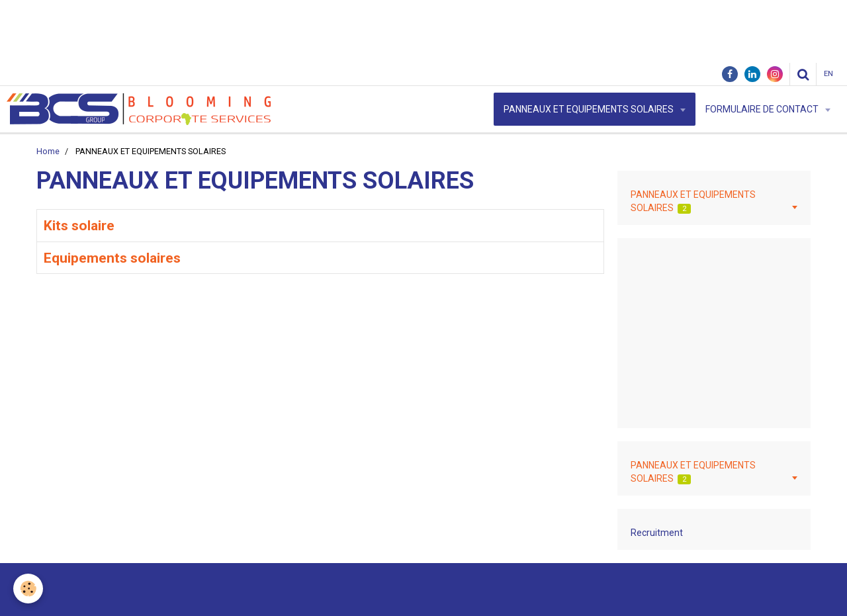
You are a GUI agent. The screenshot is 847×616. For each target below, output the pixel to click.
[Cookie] (28, 589)
